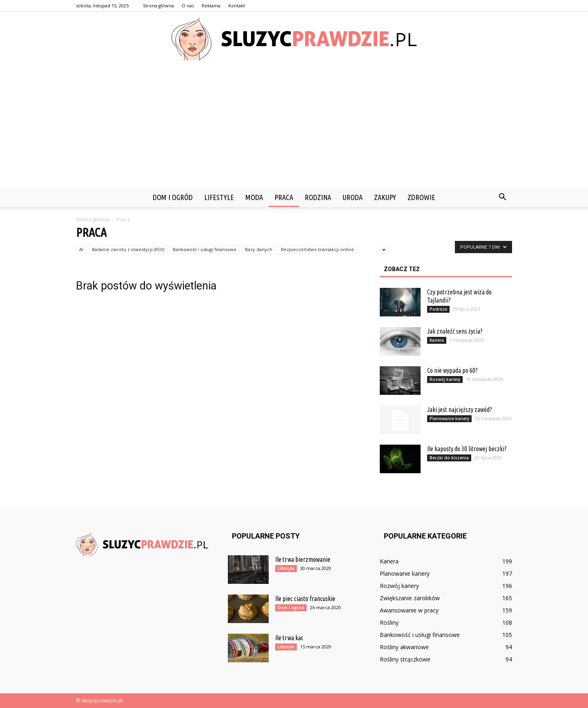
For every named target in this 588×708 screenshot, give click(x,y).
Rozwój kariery (445, 379)
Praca (284, 197)
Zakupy (385, 197)
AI (81, 249)
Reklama (211, 6)
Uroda (353, 197)
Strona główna (158, 6)
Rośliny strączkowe (405, 659)
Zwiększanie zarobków (410, 598)
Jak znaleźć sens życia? (455, 331)
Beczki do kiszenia (449, 458)
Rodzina (318, 197)
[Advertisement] (294, 126)
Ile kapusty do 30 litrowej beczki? (467, 449)
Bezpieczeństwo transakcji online (317, 249)
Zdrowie (421, 197)
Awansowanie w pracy (409, 610)
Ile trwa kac (289, 638)
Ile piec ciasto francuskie (305, 599)
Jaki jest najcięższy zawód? (460, 410)
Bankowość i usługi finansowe (205, 249)
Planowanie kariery (449, 419)
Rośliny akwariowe (404, 647)
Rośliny (389, 622)
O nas (188, 6)
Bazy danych (259, 249)
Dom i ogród (173, 197)
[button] (502, 197)
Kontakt (237, 6)
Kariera (437, 340)
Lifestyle (219, 197)
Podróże (438, 309)
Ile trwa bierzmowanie (303, 559)
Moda (254, 197)
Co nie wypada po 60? (452, 370)
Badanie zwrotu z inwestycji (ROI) (128, 249)
